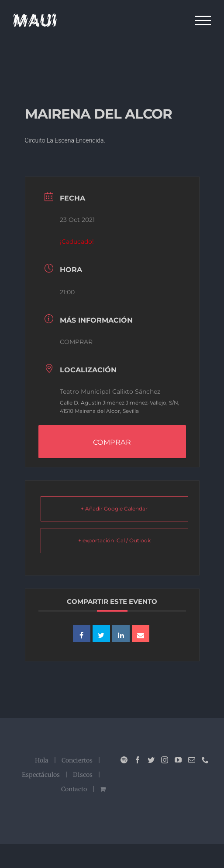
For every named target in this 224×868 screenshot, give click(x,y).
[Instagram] (165, 760)
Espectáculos (41, 775)
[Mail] (192, 760)
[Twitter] (151, 760)
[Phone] (205, 760)
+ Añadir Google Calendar (114, 509)
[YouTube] (178, 760)
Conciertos (77, 760)
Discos (83, 775)
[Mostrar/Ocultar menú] (203, 20)
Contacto (74, 789)
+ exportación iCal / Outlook (114, 540)
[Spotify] (124, 760)
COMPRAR (76, 342)
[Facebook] (138, 760)
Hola (42, 760)
